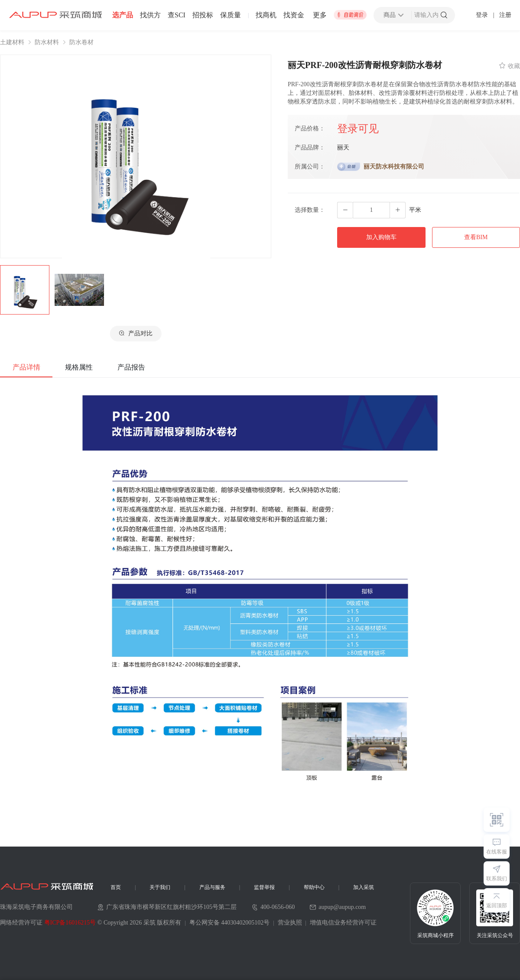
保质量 (231, 15)
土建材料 (12, 42)
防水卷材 (81, 42)
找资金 (294, 15)
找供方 (150, 15)
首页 (116, 887)
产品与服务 (212, 887)
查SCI (177, 15)
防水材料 (47, 42)
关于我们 (160, 887)
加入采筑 (364, 887)
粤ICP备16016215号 (70, 923)
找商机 (266, 15)
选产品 (123, 15)
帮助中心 (314, 887)
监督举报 (264, 887)
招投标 (203, 15)
